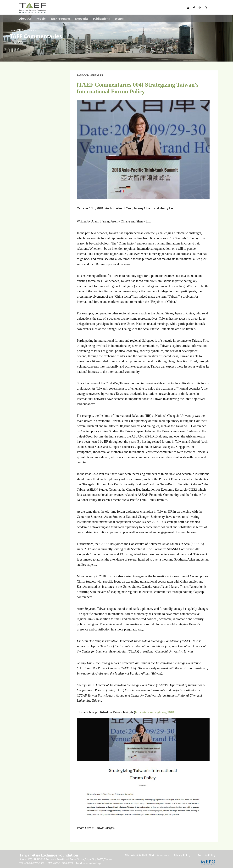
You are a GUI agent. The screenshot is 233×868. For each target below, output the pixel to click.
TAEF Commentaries (27, 30)
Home (13, 30)
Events (119, 19)
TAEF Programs (60, 19)
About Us (25, 19)
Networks (82, 19)
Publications (101, 19)
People (41, 19)
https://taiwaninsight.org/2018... (156, 712)
